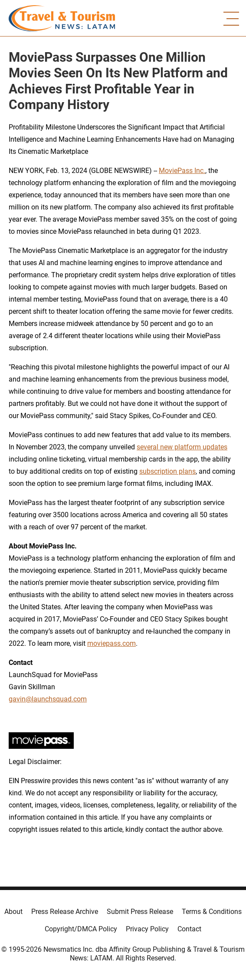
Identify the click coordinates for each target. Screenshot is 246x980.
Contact (189, 929)
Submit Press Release (140, 912)
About (13, 912)
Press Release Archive (65, 912)
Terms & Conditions (212, 912)
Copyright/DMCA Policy (81, 929)
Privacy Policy (147, 929)
